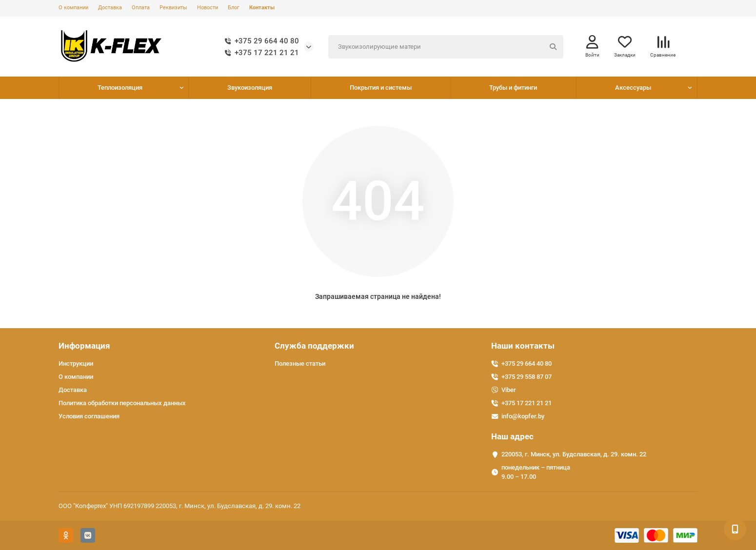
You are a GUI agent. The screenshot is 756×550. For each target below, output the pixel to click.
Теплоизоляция (120, 88)
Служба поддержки (314, 346)
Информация (84, 346)
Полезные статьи (300, 363)
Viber (509, 390)
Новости (208, 8)
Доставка (110, 8)
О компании (73, 8)
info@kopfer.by (523, 416)
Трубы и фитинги (513, 88)
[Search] (446, 47)
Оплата (141, 8)
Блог (234, 8)
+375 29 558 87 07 (527, 377)
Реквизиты (173, 8)
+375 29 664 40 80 (260, 41)
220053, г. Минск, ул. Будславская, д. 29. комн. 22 (574, 454)
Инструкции (76, 363)
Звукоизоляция (250, 88)
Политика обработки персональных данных (122, 403)
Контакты (262, 8)
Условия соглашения (89, 416)
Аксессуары (633, 88)
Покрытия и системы (381, 88)
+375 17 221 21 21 (260, 53)
